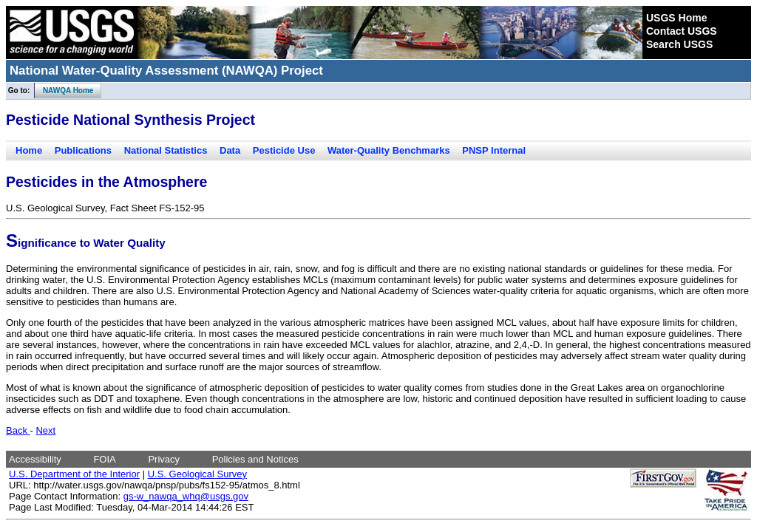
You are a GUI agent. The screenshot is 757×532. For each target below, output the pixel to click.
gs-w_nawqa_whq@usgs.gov (186, 496)
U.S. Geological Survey (197, 474)
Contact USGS (682, 31)
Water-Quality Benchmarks (389, 150)
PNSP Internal (494, 150)
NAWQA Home (64, 91)
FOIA (104, 459)
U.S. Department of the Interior (74, 474)
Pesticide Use (284, 150)
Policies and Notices (255, 459)
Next (45, 430)
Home (29, 150)
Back (18, 430)
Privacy (164, 459)
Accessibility (35, 459)
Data (230, 150)
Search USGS (679, 44)
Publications (83, 150)
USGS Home (676, 18)
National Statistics (166, 150)
